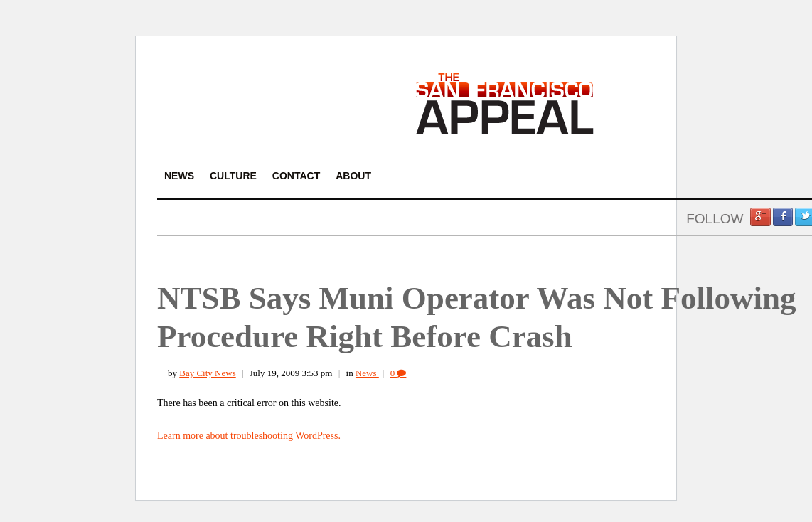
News (367, 373)
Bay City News (207, 373)
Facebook (783, 217)
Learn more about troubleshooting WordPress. (249, 436)
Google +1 (760, 217)
